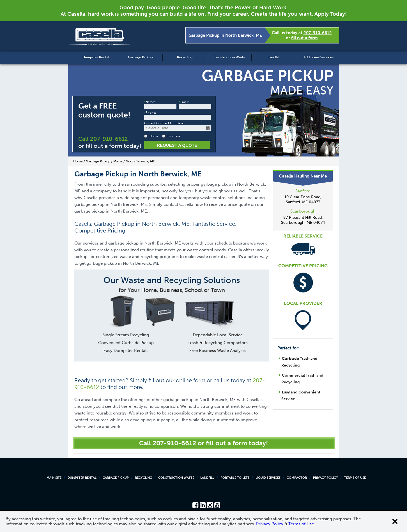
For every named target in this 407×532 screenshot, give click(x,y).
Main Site (54, 478)
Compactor (297, 478)
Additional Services (319, 57)
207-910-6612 (318, 33)
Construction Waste (229, 57)
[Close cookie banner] (395, 521)
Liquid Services (268, 478)
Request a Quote (177, 145)
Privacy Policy (326, 478)
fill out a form (304, 38)
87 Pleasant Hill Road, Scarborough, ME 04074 (303, 220)
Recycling (185, 57)
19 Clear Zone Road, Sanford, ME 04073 (303, 200)
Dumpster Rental (96, 57)
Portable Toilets (235, 478)
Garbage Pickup (140, 57)
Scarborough (303, 211)
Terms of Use (355, 478)
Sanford (303, 191)
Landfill (274, 57)
